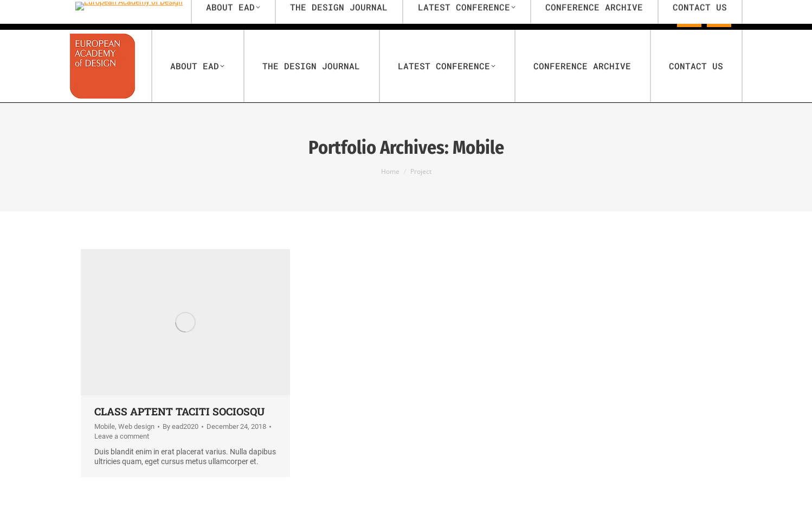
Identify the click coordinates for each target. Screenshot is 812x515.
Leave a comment (122, 436)
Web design (136, 426)
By (181, 426)
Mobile (105, 426)
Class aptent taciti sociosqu (179, 411)
